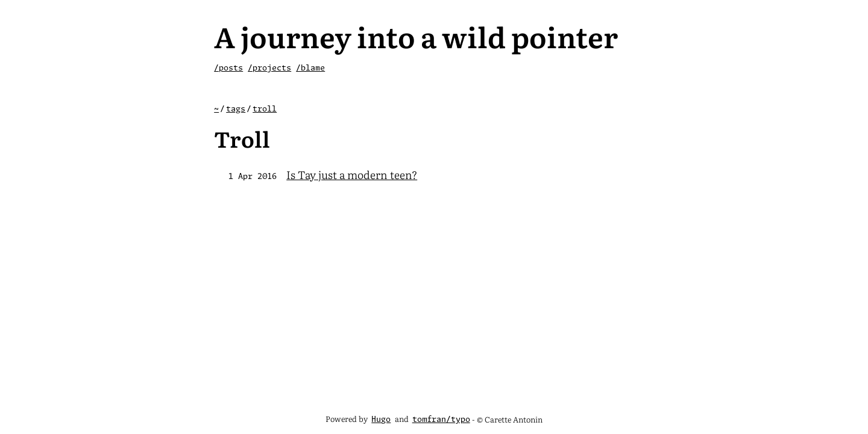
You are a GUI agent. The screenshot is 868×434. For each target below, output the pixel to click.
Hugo (381, 420)
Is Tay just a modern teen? (352, 175)
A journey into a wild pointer (416, 36)
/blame (310, 68)
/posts (228, 68)
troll (265, 109)
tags (236, 109)
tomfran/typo (441, 420)
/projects (269, 68)
